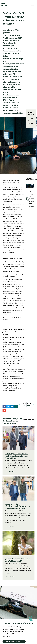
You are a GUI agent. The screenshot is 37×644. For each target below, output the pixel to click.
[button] (4, 407)
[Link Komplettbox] (18, 451)
